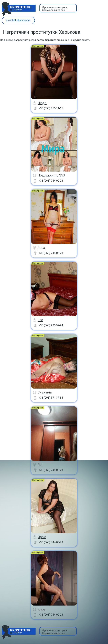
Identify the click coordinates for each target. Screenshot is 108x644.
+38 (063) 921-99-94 (51, 325)
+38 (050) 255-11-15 (51, 108)
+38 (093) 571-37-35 (51, 398)
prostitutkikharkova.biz (18, 20)
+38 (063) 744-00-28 (51, 181)
